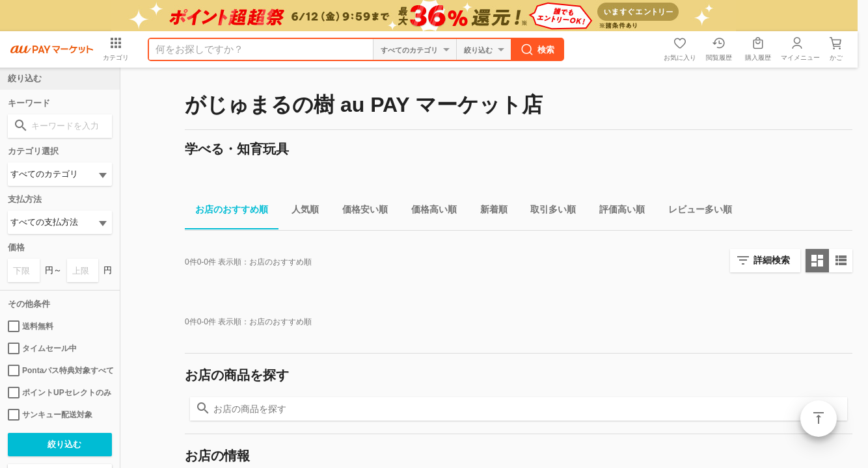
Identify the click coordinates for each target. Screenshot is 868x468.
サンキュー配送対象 (50, 415)
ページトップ (819, 419)
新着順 (489, 212)
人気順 (300, 212)
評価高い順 (617, 212)
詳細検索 (772, 260)
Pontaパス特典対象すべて (60, 370)
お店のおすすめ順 (226, 212)
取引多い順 (548, 212)
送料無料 (31, 326)
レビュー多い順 (695, 212)
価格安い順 (360, 212)
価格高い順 (429, 212)
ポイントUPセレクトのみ (60, 393)
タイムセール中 (42, 348)
